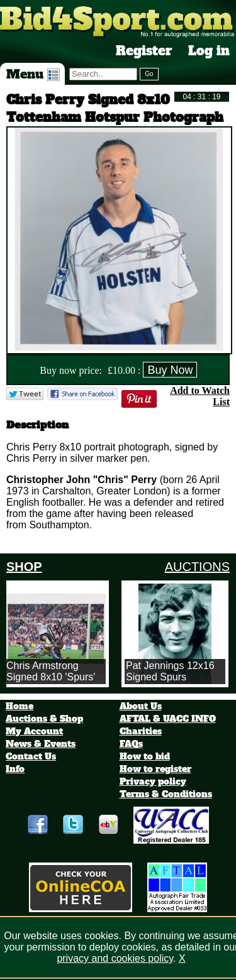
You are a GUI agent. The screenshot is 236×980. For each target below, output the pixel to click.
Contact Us (31, 756)
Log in (209, 51)
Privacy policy (153, 781)
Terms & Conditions (166, 794)
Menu (33, 74)
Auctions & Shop (44, 719)
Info (15, 769)
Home (20, 706)
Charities (141, 731)
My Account (34, 731)
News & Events (41, 744)
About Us (141, 706)
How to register (155, 769)
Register (144, 51)
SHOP (24, 567)
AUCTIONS (197, 567)
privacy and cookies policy (115, 958)
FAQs (131, 744)
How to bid (145, 756)
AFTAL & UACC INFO (168, 719)
